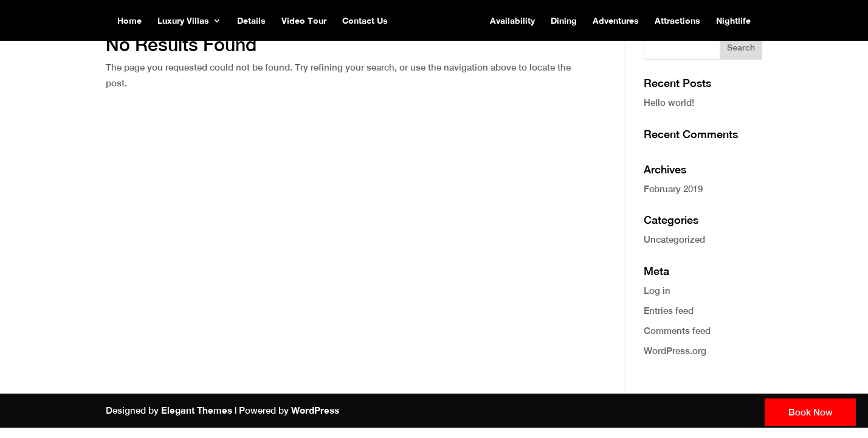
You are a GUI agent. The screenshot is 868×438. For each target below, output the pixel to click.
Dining (564, 21)
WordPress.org (675, 351)
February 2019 (673, 189)
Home (129, 21)
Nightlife (733, 21)
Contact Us (365, 21)
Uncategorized (674, 239)
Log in (657, 290)
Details (251, 21)
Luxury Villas (183, 21)
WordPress (315, 410)
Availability (512, 21)
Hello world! (669, 103)
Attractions (677, 21)
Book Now (811, 412)
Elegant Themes (197, 410)
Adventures (616, 21)
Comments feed (677, 331)
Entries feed (669, 311)
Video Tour (304, 21)
